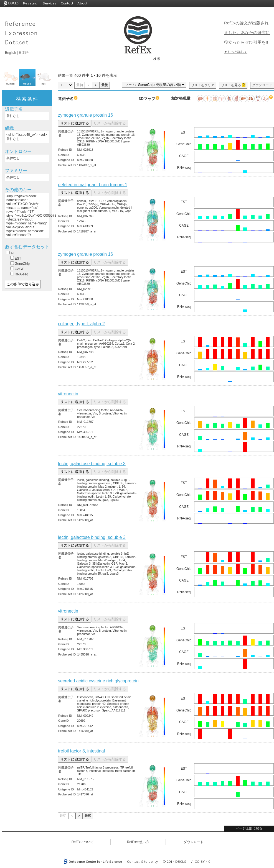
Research (31, 3)
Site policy (149, 861)
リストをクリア (203, 85)
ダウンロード (262, 85)
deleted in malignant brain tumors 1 (93, 185)
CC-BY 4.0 (202, 861)
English (10, 53)
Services (50, 3)
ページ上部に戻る (249, 828)
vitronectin (68, 394)
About (82, 3)
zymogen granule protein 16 (85, 115)
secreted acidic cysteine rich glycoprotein (98, 681)
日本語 (24, 53)
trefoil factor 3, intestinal (81, 751)
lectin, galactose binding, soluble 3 (92, 464)
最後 (105, 85)
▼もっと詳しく (236, 52)
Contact (67, 3)
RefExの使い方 (138, 842)
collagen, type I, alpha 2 (81, 324)
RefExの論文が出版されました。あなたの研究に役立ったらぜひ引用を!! (247, 33)
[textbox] (132, 59)
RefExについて (83, 842)
